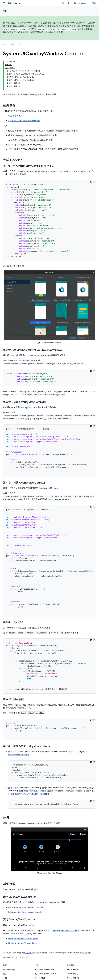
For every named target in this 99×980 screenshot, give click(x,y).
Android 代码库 (9, 970)
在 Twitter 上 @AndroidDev (46, 974)
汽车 (19, 44)
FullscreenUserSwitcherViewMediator (26, 912)
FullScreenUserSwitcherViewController (26, 908)
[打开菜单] (4, 3)
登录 (94, 3)
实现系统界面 (14, 116)
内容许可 (28, 953)
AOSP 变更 (58, 32)
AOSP (5, 44)
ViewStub (14, 355)
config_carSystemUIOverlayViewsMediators (29, 794)
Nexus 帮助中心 (73, 978)
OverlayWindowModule (19, 755)
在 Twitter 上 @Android (44, 970)
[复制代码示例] (94, 182)
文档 (5, 11)
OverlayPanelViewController (65, 931)
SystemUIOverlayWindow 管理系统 (24, 121)
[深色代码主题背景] (91, 182)
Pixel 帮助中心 (73, 974)
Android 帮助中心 (74, 970)
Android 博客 (40, 978)
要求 (5, 974)
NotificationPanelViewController (23, 939)
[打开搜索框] (64, 3)
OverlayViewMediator (49, 488)
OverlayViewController (31, 407)
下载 (5, 978)
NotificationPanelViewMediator (23, 943)
